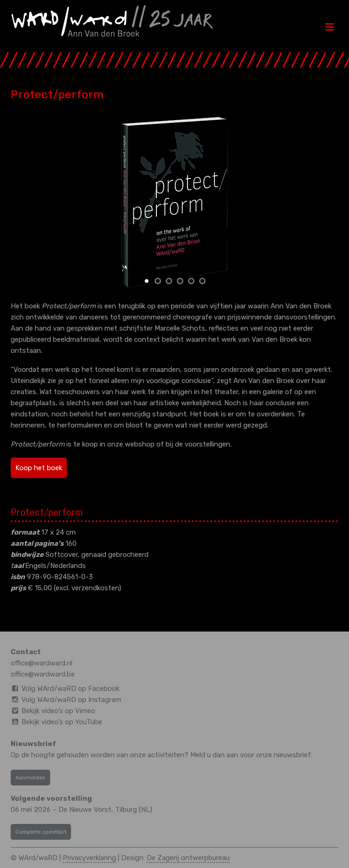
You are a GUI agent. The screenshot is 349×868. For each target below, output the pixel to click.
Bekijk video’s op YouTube (62, 722)
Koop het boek (39, 468)
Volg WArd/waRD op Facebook (70, 689)
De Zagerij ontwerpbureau (188, 858)
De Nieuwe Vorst (85, 810)
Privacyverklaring (89, 858)
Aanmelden (30, 778)
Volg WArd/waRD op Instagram (71, 700)
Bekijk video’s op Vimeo (58, 711)
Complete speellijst (41, 832)
